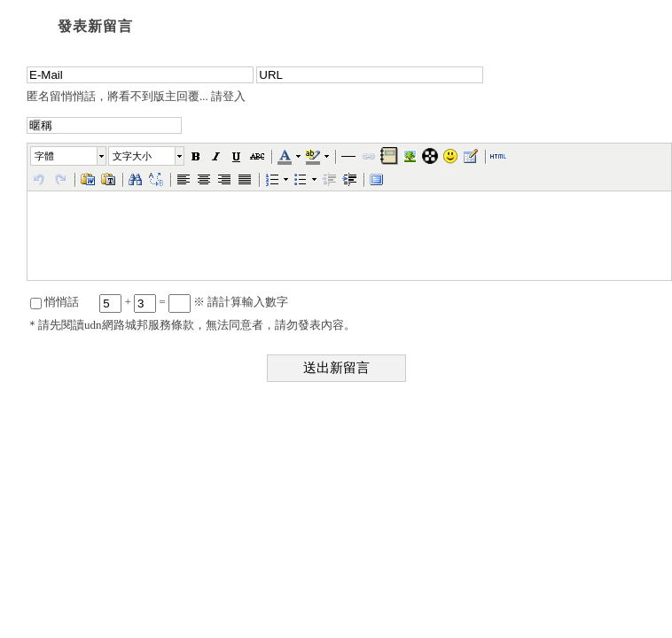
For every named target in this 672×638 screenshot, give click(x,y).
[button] (69, 156)
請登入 (228, 96)
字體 (44, 156)
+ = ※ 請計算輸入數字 (194, 302)
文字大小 (132, 156)
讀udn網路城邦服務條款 (133, 325)
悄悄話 (55, 302)
